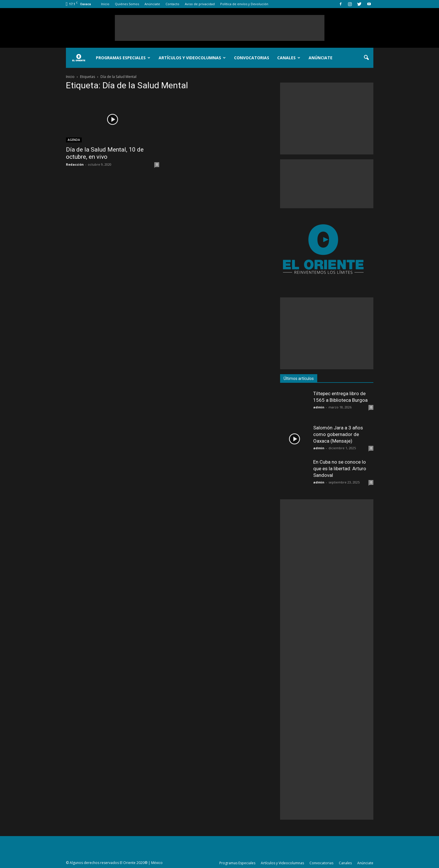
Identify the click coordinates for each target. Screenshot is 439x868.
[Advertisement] (220, 28)
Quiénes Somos (127, 4)
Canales (289, 58)
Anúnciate (152, 4)
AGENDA (74, 140)
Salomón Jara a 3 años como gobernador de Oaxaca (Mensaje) (338, 434)
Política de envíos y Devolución (244, 4)
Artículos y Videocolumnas (192, 58)
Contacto (172, 4)
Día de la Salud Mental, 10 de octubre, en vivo (105, 153)
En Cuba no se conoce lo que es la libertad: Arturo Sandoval (340, 469)
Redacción (75, 164)
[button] (366, 58)
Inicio (105, 4)
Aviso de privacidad (200, 4)
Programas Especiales (123, 58)
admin (319, 407)
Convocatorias (252, 58)
